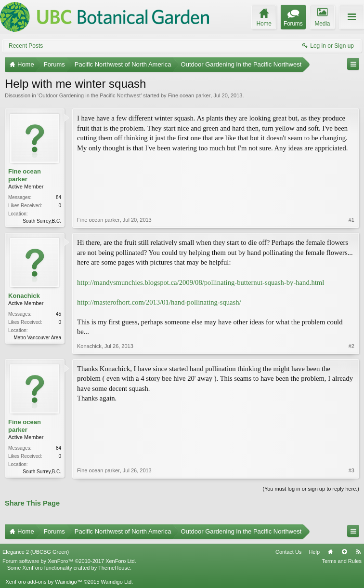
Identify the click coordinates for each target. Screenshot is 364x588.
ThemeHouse (114, 568)
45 (58, 314)
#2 (351, 346)
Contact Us (288, 552)
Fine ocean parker (189, 95)
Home (330, 552)
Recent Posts (26, 46)
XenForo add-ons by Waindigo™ (44, 582)
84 (58, 197)
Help (314, 552)
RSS (358, 552)
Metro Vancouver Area (37, 338)
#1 (351, 220)
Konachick (24, 296)
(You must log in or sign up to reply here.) (311, 489)
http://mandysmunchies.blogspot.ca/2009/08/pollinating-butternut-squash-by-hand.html (201, 282)
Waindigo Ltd (116, 582)
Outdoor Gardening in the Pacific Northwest (90, 95)
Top (344, 552)
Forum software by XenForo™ (69, 561)
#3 (351, 470)
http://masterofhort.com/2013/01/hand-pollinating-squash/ (159, 302)
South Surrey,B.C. (42, 221)
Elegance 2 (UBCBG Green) (36, 552)
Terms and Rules (342, 561)
